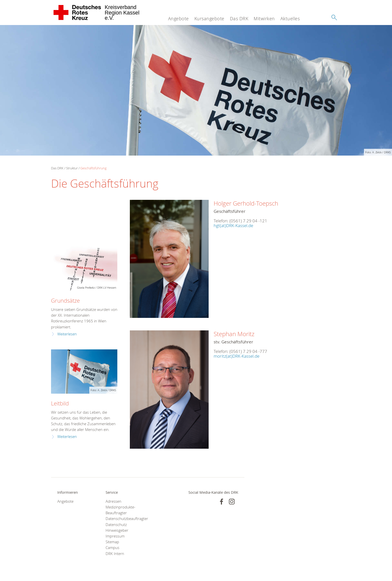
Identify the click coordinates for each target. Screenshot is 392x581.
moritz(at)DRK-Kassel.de (237, 356)
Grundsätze (65, 301)
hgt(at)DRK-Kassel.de (233, 225)
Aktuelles (290, 19)
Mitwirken (264, 19)
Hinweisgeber (117, 530)
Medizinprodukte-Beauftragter (120, 510)
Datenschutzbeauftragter (123, 519)
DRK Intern (115, 554)
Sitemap (112, 542)
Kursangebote (209, 19)
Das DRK (239, 19)
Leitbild (60, 403)
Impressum (115, 536)
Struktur (72, 168)
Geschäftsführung (93, 168)
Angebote (178, 19)
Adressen (113, 501)
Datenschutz (116, 525)
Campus (112, 548)
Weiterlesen (67, 334)
